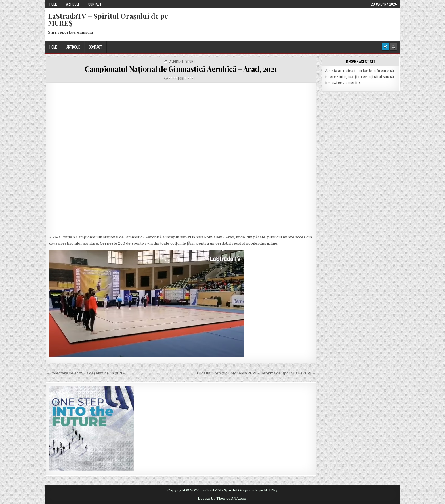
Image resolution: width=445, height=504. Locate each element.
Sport (190, 61)
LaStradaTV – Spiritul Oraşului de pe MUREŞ (108, 19)
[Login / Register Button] (385, 47)
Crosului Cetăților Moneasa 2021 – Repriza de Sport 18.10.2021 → (257, 373)
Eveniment (176, 61)
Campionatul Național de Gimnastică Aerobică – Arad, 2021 (181, 69)
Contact (95, 4)
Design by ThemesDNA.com (223, 499)
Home (53, 4)
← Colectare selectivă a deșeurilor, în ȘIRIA (85, 373)
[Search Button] (393, 47)
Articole (73, 4)
